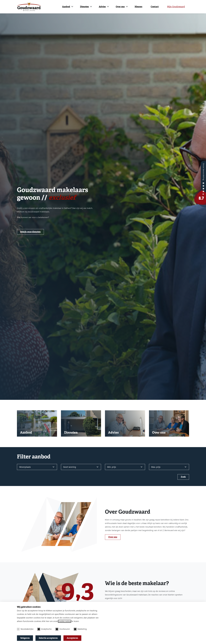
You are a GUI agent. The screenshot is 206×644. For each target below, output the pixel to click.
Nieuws (138, 7)
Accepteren (72, 638)
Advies (102, 7)
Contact (155, 7)
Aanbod (66, 7)
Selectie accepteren (48, 638)
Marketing (80, 629)
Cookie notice (65, 621)
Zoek (183, 477)
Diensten (84, 7)
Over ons (120, 7)
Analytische (45, 629)
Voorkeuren (63, 629)
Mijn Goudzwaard (176, 7)
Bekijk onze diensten (30, 232)
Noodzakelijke (25, 629)
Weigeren (25, 638)
